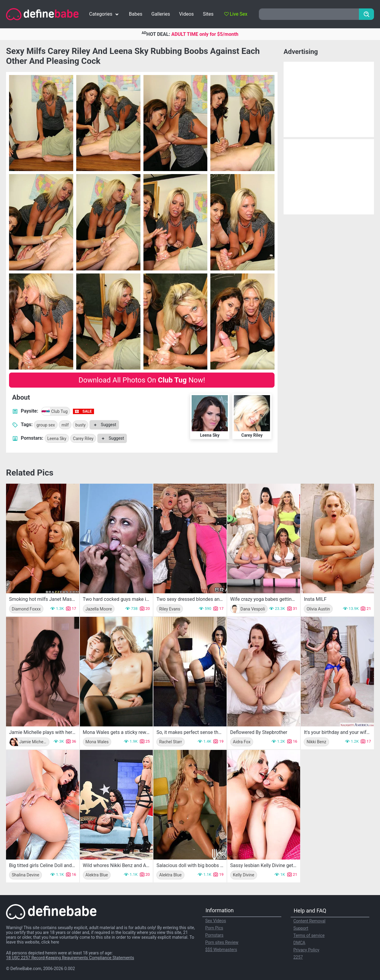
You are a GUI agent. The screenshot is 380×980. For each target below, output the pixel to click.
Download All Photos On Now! (142, 380)
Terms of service (309, 935)
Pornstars (214, 935)
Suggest (104, 425)
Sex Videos (216, 921)
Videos (186, 14)
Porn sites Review (222, 942)
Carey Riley (83, 439)
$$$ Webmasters (221, 950)
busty (80, 425)
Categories (105, 14)
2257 (298, 957)
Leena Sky (57, 439)
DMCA (300, 943)
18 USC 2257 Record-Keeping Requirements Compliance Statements (70, 958)
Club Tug (55, 411)
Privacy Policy (306, 950)
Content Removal (310, 921)
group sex (46, 425)
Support (301, 928)
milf (65, 425)
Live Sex (236, 14)
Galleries (161, 14)
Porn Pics (214, 928)
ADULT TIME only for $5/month (205, 34)
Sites (208, 14)
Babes (136, 14)
